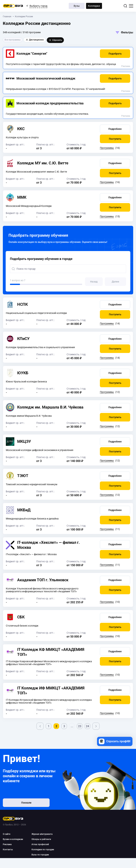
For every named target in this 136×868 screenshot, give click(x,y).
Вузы (77, 6)
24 (87, 726)
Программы (107, 148)
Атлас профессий (40, 844)
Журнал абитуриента (42, 834)
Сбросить (55, 40)
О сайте (7, 834)
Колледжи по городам (43, 850)
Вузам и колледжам (13, 839)
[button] (115, 54)
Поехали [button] (26, 803)
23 (80, 726)
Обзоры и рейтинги (41, 839)
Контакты (8, 850)
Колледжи (94, 6)
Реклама (126, 66)
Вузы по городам (40, 855)
